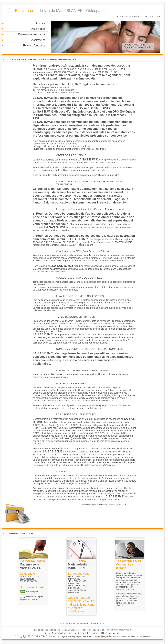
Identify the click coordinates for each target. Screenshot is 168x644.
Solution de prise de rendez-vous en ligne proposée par (82, 630)
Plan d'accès (37, 29)
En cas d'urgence (34, 45)
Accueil (40, 23)
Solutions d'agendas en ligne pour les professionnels (81, 636)
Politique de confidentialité (139, 636)
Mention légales (120, 636)
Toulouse (114, 633)
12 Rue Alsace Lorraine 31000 (88, 633)
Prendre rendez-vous (32, 34)
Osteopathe (58, 633)
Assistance (38, 40)
